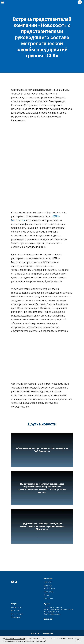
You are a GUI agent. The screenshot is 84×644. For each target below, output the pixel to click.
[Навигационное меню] (3, 3)
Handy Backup (49, 598)
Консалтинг (15, 611)
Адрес (47, 604)
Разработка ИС (16, 607)
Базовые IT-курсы (17, 614)
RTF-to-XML (35, 634)
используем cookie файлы (15, 639)
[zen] (16, 582)
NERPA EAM (48, 585)
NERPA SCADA (49, 592)
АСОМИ (47, 595)
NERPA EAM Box (49, 589)
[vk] (12, 582)
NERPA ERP (48, 582)
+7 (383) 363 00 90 (53, 612)
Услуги (14, 604)
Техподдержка (16, 617)
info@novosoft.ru (54, 614)
